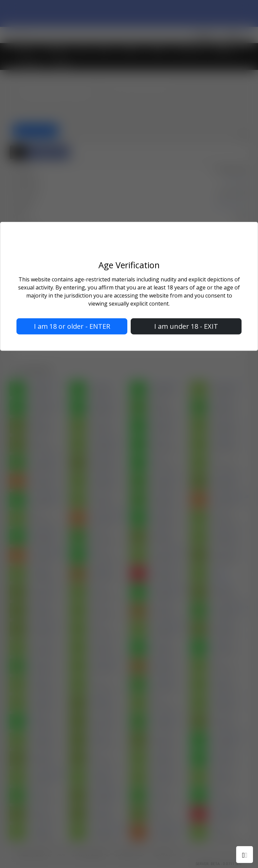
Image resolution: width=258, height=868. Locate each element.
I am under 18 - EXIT (186, 326)
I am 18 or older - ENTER (72, 326)
